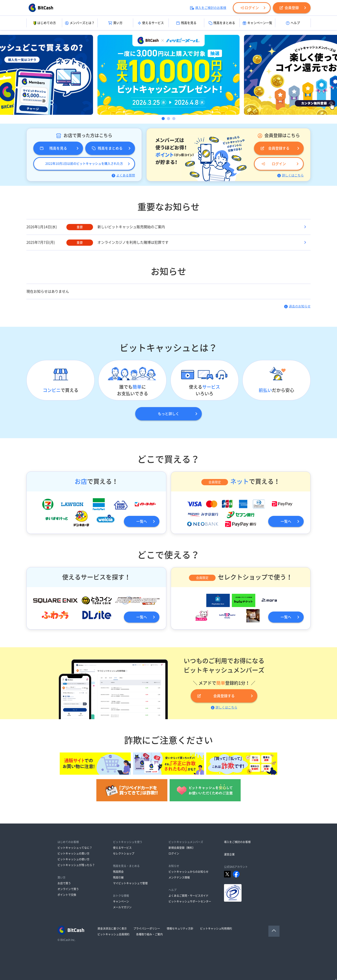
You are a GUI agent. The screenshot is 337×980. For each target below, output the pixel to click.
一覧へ (142, 521)
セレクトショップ (124, 853)
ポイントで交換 (67, 895)
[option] (168, 75)
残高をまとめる (222, 23)
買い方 (115, 23)
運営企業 (229, 854)
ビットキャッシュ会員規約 (113, 934)
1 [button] (163, 119)
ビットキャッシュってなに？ (75, 848)
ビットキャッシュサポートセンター (190, 901)
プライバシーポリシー (147, 929)
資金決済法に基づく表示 (112, 929)
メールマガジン (122, 907)
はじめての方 (44, 23)
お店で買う (64, 883)
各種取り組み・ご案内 (149, 934)
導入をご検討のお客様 (208, 8)
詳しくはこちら (290, 175)
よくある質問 (123, 175)
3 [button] (174, 119)
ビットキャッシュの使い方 (73, 859)
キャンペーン (121, 901)
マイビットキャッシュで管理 (130, 883)
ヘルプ (293, 23)
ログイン (250, 8)
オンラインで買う (68, 889)
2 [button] (168, 119)
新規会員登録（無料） (182, 848)
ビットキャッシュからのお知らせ (188, 872)
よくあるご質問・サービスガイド (188, 896)
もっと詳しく (168, 414)
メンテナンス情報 (179, 877)
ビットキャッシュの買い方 (73, 853)
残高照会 (118, 872)
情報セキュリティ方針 (180, 929)
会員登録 (289, 8)
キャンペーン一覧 (257, 23)
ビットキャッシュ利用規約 (216, 929)
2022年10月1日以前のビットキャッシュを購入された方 (84, 164)
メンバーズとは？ (80, 23)
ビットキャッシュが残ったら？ (76, 865)
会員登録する (275, 148)
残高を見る (186, 23)
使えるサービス (151, 23)
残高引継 (118, 877)
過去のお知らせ (297, 306)
